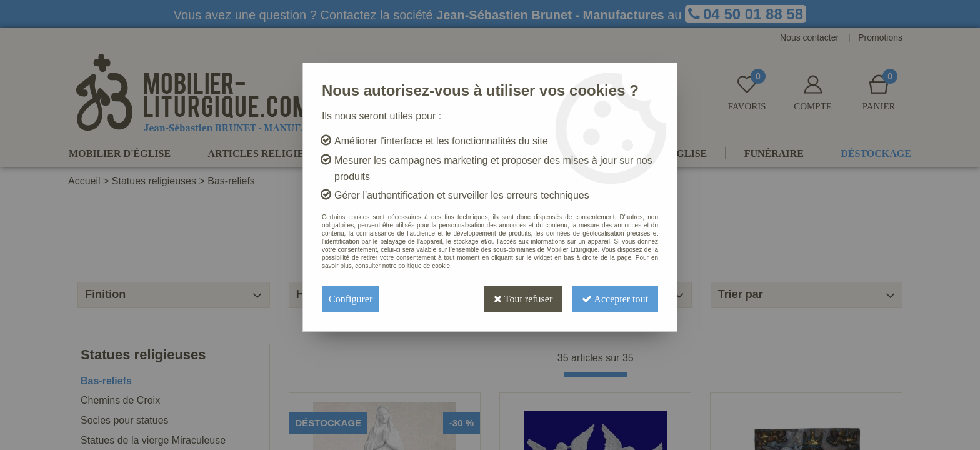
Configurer (351, 299)
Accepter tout (615, 299)
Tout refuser (523, 299)
